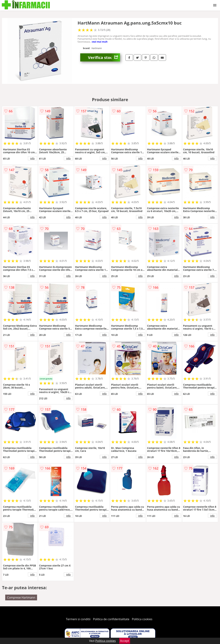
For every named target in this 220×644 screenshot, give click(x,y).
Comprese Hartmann (21, 597)
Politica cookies (142, 619)
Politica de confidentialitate (111, 619)
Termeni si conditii (78, 619)
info (32, 158)
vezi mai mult (100, 42)
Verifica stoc (104, 57)
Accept (125, 641)
